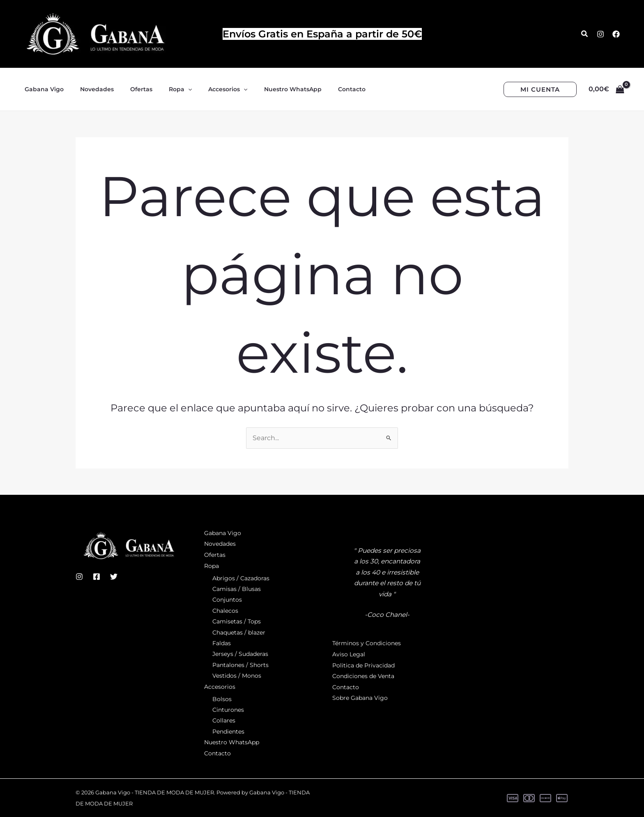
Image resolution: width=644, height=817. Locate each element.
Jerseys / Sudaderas (240, 654)
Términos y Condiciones (367, 644)
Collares (224, 721)
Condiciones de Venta (363, 676)
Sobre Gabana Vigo (360, 698)
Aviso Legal (349, 655)
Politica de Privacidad (363, 665)
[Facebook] (616, 34)
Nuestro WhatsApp (232, 742)
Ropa (212, 566)
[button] (585, 34)
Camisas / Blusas (237, 589)
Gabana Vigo (223, 533)
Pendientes (228, 732)
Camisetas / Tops (237, 622)
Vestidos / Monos (237, 676)
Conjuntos (227, 600)
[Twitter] (114, 577)
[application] (171, 89)
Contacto (217, 753)
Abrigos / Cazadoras (241, 578)
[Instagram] (600, 34)
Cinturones (228, 710)
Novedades (220, 544)
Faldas (222, 643)
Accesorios (220, 687)
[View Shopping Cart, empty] (606, 89)
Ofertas (215, 555)
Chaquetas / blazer (239, 632)
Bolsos (222, 699)
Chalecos (225, 611)
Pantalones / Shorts (240, 665)
